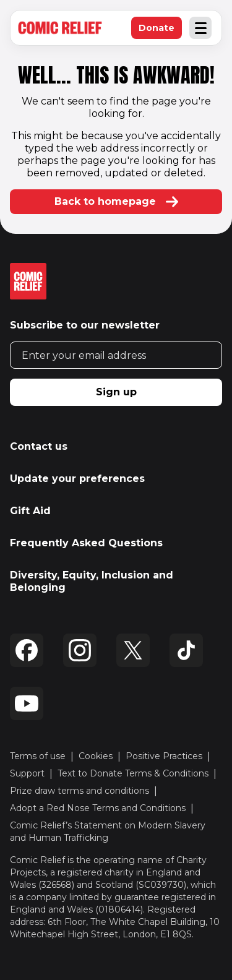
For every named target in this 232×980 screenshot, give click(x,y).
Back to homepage (116, 202)
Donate (160, 31)
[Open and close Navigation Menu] (200, 28)
